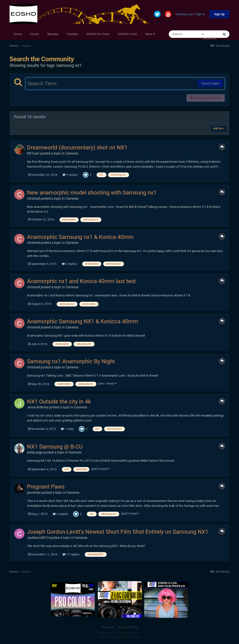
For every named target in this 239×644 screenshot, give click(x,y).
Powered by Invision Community (120, 637)
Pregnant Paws (46, 487)
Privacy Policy (128, 627)
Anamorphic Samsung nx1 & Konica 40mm (80, 237)
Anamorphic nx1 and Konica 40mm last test (81, 281)
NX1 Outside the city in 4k (59, 402)
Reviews (53, 34)
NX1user (33, 153)
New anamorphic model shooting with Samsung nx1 (92, 193)
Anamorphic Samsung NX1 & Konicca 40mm (83, 321)
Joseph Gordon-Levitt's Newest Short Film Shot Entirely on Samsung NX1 (118, 532)
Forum (35, 34)
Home (18, 34)
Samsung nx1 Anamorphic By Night (71, 361)
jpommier (34, 493)
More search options (206, 98)
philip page (35, 452)
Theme (107, 627)
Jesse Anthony (38, 407)
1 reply (67, 429)
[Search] (185, 34)
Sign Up (220, 14)
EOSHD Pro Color (98, 34)
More (150, 34)
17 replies (71, 554)
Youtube (73, 34)
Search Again (210, 83)
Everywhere (209, 38)
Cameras (72, 153)
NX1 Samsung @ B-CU (55, 447)
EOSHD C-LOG (127, 34)
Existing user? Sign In (190, 14)
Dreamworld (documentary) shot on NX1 (77, 148)
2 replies (70, 175)
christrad (33, 198)
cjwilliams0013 (38, 538)
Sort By (219, 129)
